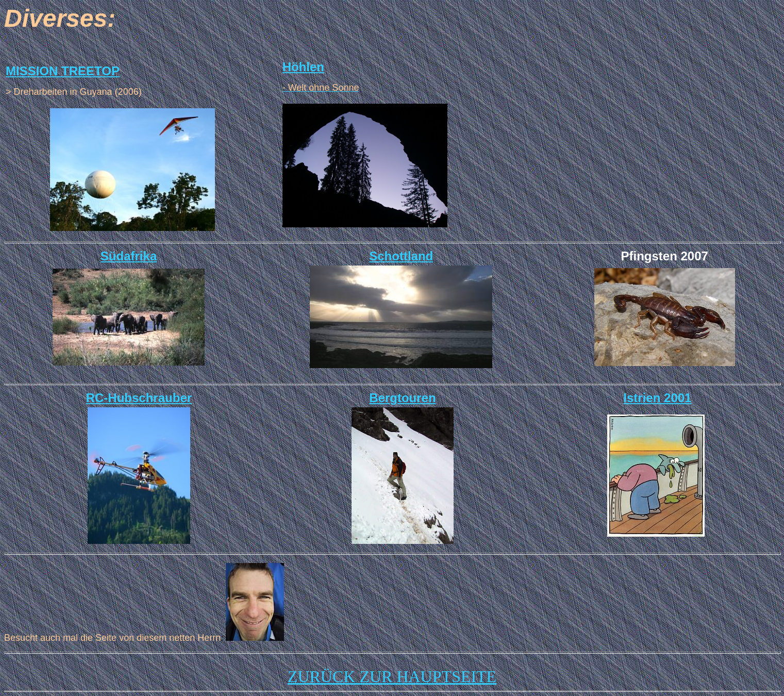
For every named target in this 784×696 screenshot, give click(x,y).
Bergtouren (402, 398)
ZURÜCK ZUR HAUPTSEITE (392, 676)
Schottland (401, 256)
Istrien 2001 (657, 398)
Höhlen (303, 67)
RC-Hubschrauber (139, 398)
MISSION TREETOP (63, 71)
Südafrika (129, 256)
